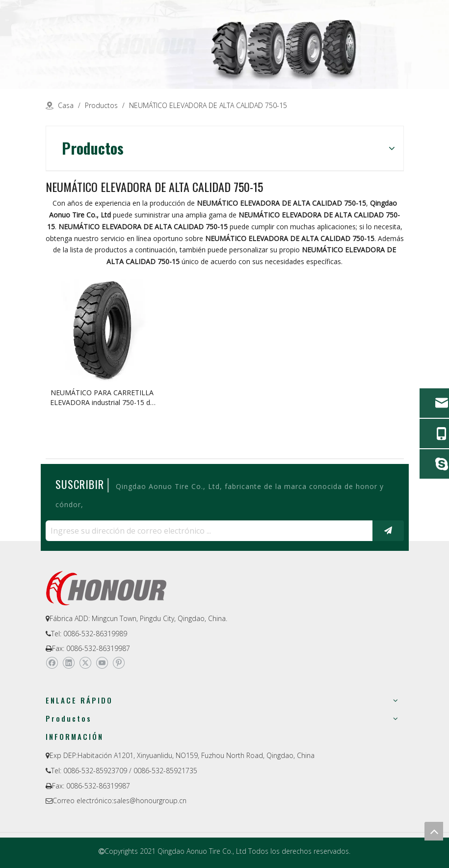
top (434, 831)
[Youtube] (102, 663)
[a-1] (224, 44)
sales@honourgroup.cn (150, 800)
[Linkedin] (68, 663)
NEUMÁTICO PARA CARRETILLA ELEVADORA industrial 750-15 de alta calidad (102, 398)
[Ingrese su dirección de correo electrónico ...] (207, 531)
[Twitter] (85, 663)
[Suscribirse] (388, 531)
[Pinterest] (119, 663)
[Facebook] (52, 663)
